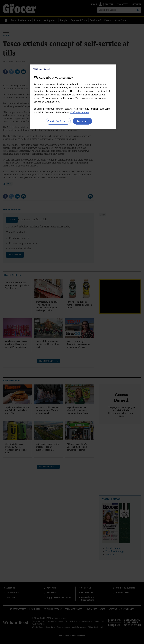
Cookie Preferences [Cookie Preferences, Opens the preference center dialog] (58, 121)
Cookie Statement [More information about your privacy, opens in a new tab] (80, 112)
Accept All (83, 121)
